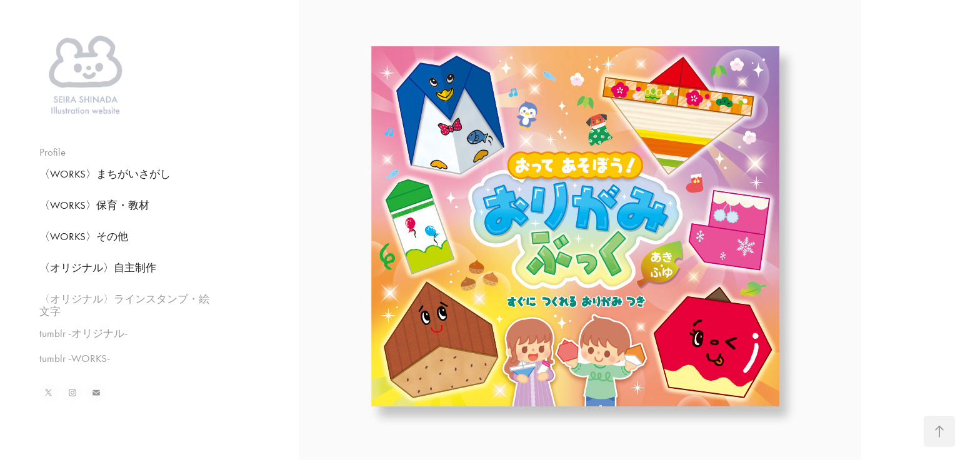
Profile (52, 152)
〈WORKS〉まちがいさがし (105, 174)
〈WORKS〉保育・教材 (94, 205)
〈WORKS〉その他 (84, 236)
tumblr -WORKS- (75, 358)
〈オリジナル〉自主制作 (98, 268)
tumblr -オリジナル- (83, 333)
